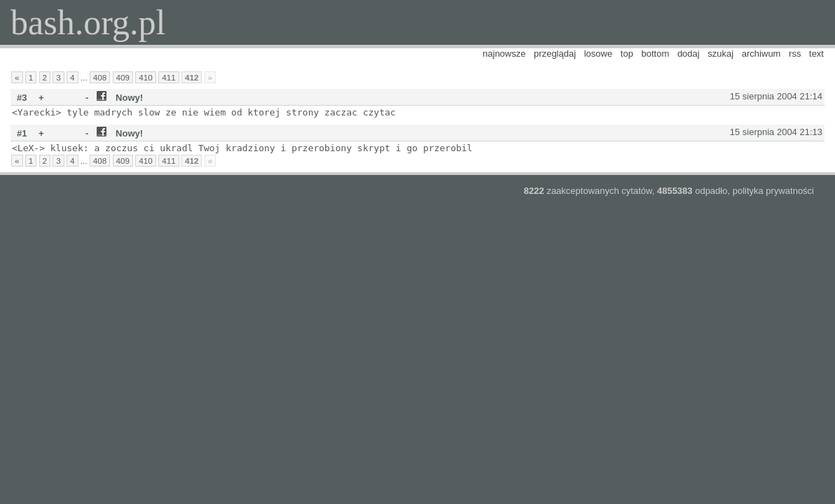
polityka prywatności (773, 191)
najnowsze (504, 54)
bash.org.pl (88, 22)
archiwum (761, 54)
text (816, 54)
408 (100, 77)
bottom (656, 54)
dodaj (689, 54)
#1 (22, 133)
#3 (22, 98)
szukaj (720, 54)
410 (146, 77)
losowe (598, 54)
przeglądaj (555, 54)
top (627, 54)
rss (795, 54)
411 (169, 77)
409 (123, 77)
